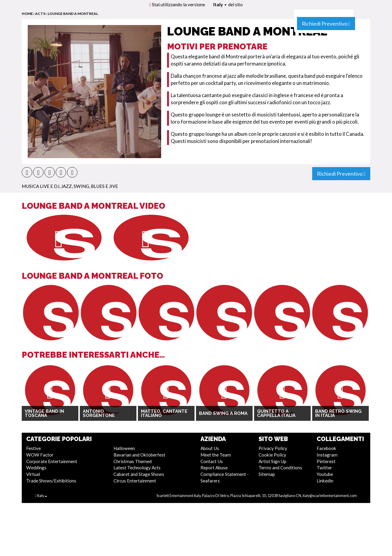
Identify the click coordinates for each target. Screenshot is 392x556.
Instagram (327, 455)
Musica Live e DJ (41, 186)
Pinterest (326, 461)
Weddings (36, 468)
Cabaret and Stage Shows (139, 474)
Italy (220, 4)
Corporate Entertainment (52, 461)
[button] (27, 172)
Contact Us (212, 461)
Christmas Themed (133, 461)
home (27, 14)
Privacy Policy (273, 448)
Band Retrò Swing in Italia (338, 414)
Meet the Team (216, 455)
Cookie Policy (272, 455)
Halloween (124, 448)
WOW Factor (40, 455)
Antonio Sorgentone (99, 414)
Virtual (33, 474)
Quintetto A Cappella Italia (276, 414)
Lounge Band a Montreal (73, 14)
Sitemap (267, 474)
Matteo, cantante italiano (164, 414)
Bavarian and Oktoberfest (139, 455)
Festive (34, 448)
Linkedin (325, 481)
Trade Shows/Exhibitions (51, 481)
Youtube (325, 474)
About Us (210, 448)
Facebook (326, 448)
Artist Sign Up (272, 461)
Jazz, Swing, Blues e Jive (90, 186)
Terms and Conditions (280, 468)
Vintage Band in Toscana (44, 414)
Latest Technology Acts (137, 468)
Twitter (324, 468)
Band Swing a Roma (223, 413)
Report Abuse (214, 468)
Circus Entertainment (135, 481)
